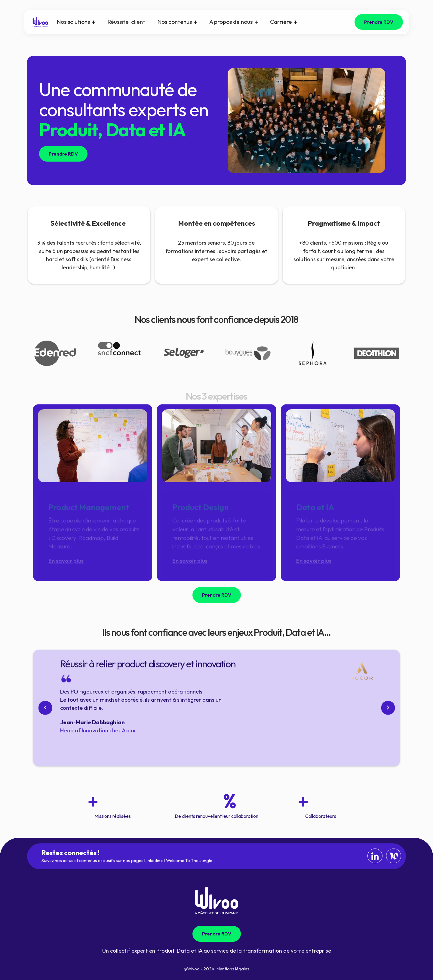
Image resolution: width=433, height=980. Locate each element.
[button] (76, 22)
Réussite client (126, 22)
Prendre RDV (379, 22)
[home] (40, 22)
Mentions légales (233, 969)
